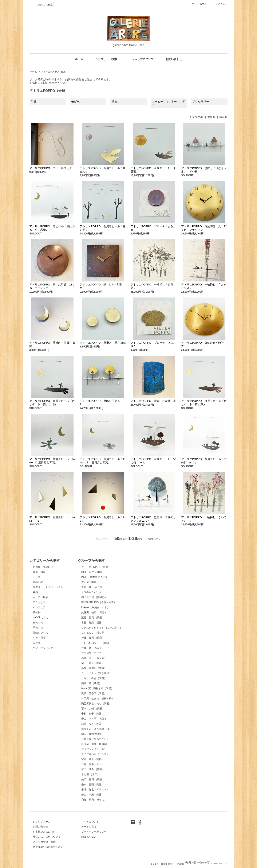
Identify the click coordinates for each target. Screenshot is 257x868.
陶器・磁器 (39, 572)
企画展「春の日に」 (44, 567)
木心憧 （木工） (90, 774)
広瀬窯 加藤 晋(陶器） (96, 744)
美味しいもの (40, 633)
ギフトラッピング (43, 648)
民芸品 (37, 643)
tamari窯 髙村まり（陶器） (97, 688)
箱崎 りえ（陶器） (93, 724)
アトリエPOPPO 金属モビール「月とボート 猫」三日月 (52, 403)
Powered (202, 864)
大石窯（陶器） (90, 582)
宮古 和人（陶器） (93, 759)
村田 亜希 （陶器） (93, 769)
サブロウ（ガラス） (93, 653)
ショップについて (143, 59)
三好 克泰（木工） (93, 764)
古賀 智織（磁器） (93, 623)
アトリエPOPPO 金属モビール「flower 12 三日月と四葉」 (103, 461)
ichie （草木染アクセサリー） (98, 577)
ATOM (92, 837)
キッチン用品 (40, 597)
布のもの (38, 623)
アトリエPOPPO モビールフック (51, 168)
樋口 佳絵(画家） (92, 734)
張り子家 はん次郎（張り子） (99, 729)
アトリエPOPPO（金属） (54, 72)
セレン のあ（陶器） (94, 678)
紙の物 (37, 612)
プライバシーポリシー (94, 832)
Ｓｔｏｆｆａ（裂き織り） (96, 673)
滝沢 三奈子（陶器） (94, 693)
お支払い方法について (46, 832)
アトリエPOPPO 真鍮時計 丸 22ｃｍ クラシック (204, 228)
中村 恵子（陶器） (93, 714)
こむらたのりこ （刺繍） (96, 643)
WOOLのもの (41, 618)
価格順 (211, 117)
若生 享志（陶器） (93, 795)
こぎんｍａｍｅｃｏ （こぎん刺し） (102, 628)
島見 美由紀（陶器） (94, 668)
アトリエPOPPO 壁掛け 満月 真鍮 (103, 343)
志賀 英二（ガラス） (94, 658)
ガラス (37, 577)
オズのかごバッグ (91, 592)
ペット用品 (39, 638)
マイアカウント (201, 4)
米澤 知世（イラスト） (95, 790)
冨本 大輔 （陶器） (93, 709)
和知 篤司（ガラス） (94, 800)
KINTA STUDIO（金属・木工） (99, 602)
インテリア (39, 607)
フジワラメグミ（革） (94, 749)
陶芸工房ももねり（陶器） (96, 704)
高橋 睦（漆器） (91, 683)
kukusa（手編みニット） (95, 607)
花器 (35, 592)
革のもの (38, 628)
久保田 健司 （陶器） (94, 612)
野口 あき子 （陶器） (94, 719)
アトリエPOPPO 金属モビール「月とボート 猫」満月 (204, 403)
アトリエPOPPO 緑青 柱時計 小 (155, 401)
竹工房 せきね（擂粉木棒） (98, 698)
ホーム (79, 59)
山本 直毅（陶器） (93, 785)
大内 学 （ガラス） (93, 587)
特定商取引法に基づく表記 (48, 847)
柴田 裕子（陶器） (93, 663)
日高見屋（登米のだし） (95, 739)
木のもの (38, 582)
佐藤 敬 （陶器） (92, 648)
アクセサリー (40, 602)
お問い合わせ (174, 59)
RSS (84, 837)
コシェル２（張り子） (94, 633)
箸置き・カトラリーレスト (48, 587)
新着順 (223, 117)
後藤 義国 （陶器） (93, 638)
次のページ (154, 539)
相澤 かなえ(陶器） (93, 572)
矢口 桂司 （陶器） (93, 779)
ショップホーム (42, 822)
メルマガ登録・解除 (44, 842)
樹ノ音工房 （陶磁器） (94, 597)
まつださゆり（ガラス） (95, 754)
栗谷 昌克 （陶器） (93, 618)
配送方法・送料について (47, 837)
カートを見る (89, 827)
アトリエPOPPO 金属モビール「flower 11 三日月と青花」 (52, 461)
